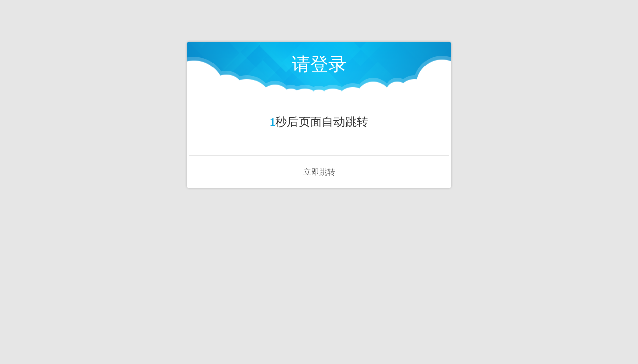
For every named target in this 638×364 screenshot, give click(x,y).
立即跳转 (319, 172)
